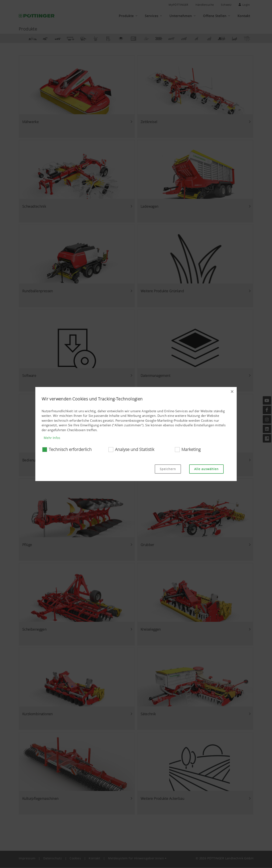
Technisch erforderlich (70, 449)
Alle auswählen (206, 469)
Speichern (168, 469)
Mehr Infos (52, 438)
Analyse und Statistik (135, 449)
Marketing (191, 449)
